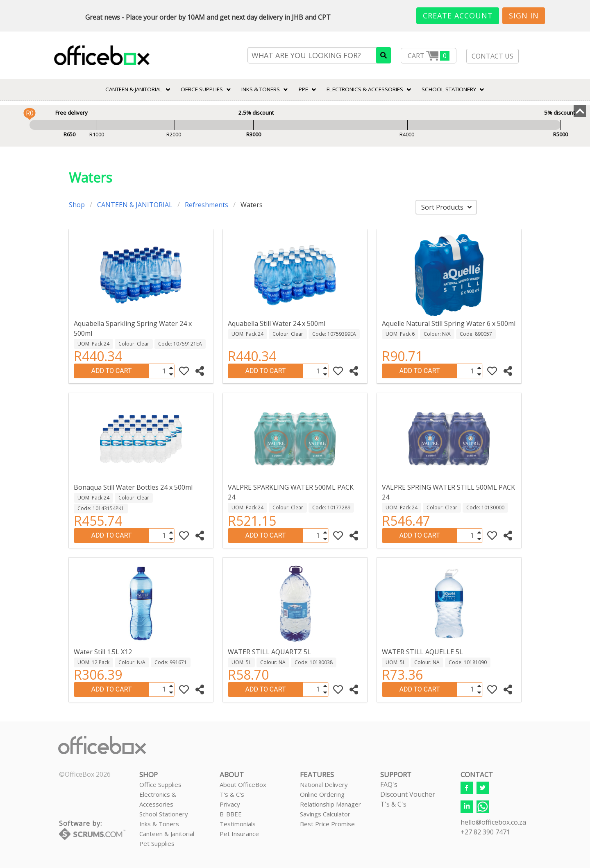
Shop (77, 205)
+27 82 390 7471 (485, 832)
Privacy (230, 804)
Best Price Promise (327, 824)
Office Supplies (202, 89)
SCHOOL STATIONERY (449, 89)
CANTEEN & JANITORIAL (134, 89)
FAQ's (389, 784)
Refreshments (206, 205)
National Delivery (324, 784)
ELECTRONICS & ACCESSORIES (365, 89)
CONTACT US (492, 56)
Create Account (458, 16)
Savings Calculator (325, 814)
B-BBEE (231, 814)
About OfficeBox (243, 784)
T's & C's (232, 794)
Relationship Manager (330, 804)
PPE (303, 89)
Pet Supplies (157, 843)
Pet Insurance (239, 834)
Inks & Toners (159, 824)
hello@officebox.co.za (493, 822)
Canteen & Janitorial (167, 834)
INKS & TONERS (261, 89)
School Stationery (164, 814)
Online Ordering (322, 794)
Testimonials (238, 824)
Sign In (524, 16)
